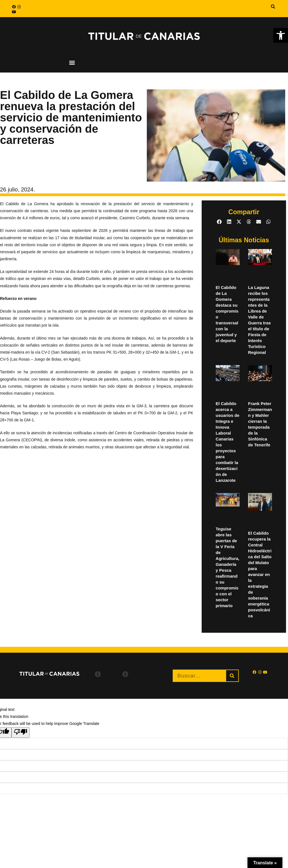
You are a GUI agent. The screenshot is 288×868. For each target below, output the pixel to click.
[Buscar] (232, 676)
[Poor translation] (21, 733)
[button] (281, 35)
